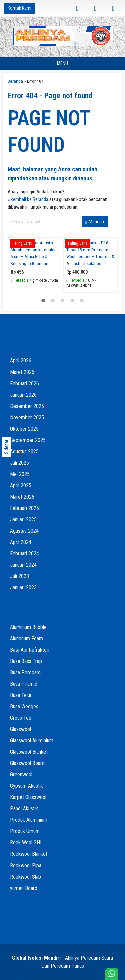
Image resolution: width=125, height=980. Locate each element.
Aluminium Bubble (28, 627)
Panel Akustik (24, 809)
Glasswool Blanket (29, 752)
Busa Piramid (24, 684)
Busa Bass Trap (26, 661)
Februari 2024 (24, 554)
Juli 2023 (19, 576)
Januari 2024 (23, 565)
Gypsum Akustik (26, 786)
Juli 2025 (19, 463)
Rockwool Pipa (26, 865)
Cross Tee (21, 718)
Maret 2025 (22, 497)
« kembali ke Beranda (28, 199)
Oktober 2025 (24, 429)
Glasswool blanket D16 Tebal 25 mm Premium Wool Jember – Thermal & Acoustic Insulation (90, 253)
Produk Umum (25, 831)
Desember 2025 (27, 406)
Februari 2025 (24, 508)
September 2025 (28, 440)
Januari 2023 (23, 588)
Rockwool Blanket (29, 854)
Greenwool (21, 775)
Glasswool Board (27, 763)
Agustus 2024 (24, 531)
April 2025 (21, 485)
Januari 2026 (23, 395)
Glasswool (20, 729)
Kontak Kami (19, 8)
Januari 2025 (23, 520)
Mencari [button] (95, 222)
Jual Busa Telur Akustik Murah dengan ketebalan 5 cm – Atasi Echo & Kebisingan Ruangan (34, 253)
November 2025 (27, 417)
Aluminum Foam (26, 638)
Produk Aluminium (29, 820)
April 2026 (21, 361)
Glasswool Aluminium (32, 741)
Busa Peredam (25, 672)
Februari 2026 (24, 383)
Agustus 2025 (24, 451)
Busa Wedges (24, 706)
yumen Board (24, 888)
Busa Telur (21, 695)
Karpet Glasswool (28, 797)
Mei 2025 (20, 474)
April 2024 (21, 542)
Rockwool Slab (25, 877)
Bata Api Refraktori (30, 650)
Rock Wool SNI (26, 843)
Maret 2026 (22, 372)
